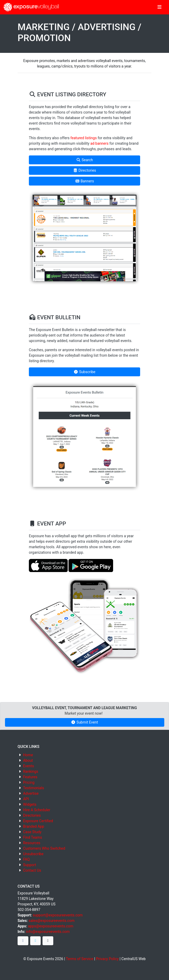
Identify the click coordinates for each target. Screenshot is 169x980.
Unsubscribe (33, 854)
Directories (85, 170)
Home (28, 755)
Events (28, 766)
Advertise (31, 793)
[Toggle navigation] (159, 7)
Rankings (31, 771)
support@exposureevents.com (58, 915)
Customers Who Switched (44, 848)
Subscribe (85, 372)
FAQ (26, 859)
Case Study (32, 832)
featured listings (83, 138)
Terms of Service (80, 959)
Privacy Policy (107, 959)
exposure (31, 7)
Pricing (29, 782)
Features (30, 777)
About (28, 760)
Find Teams (33, 837)
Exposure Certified (38, 821)
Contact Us (32, 870)
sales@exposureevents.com (52, 921)
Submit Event (85, 722)
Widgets (30, 804)
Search (85, 160)
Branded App (34, 826)
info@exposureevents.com (48, 932)
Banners (85, 181)
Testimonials (34, 788)
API (26, 799)
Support (30, 865)
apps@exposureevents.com (51, 926)
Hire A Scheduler (37, 810)
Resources (32, 843)
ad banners (99, 143)
